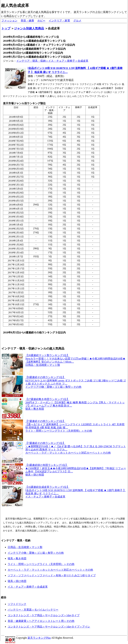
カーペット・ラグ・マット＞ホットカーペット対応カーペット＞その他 (50, 570)
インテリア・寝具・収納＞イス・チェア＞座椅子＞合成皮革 (52, 61)
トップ (6, 28)
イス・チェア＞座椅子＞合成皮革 (28, 587)
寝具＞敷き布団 (17, 558)
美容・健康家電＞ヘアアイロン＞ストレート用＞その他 (41, 621)
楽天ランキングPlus (39, 638)
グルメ (77, 21)
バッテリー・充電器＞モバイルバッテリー (33, 610)
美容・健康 (27, 21)
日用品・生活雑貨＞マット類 (25, 547)
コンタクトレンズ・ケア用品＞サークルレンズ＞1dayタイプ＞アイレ (49, 627)
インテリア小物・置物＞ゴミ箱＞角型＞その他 (36, 553)
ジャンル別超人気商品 (29, 28)
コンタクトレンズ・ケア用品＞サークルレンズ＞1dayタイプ (44, 615)
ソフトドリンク (17, 604)
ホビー (41, 21)
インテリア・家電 (59, 21)
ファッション (9, 21)
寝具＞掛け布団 (17, 581)
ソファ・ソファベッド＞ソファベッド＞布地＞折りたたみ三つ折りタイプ (52, 575)
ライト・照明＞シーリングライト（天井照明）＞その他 (41, 564)
